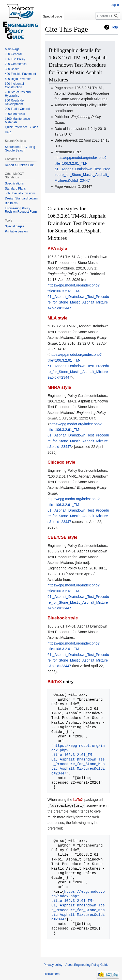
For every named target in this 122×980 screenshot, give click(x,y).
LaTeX (78, 800)
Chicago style (61, 462)
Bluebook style (63, 618)
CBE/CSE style (63, 537)
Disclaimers (52, 974)
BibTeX (55, 682)
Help (114, 27)
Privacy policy (53, 965)
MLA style (58, 318)
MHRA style (59, 387)
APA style (57, 249)
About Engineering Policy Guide (87, 965)
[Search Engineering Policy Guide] (108, 16)
